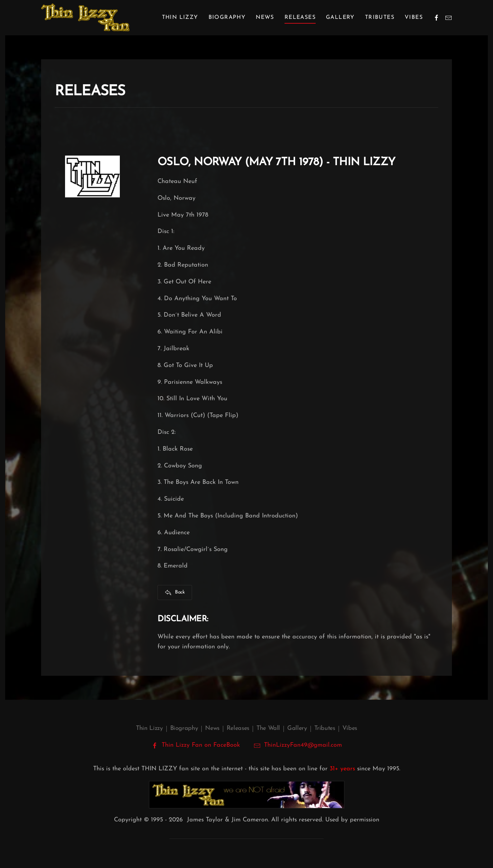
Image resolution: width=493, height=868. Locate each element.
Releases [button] (300, 17)
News (265, 17)
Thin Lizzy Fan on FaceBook (196, 745)
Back (175, 592)
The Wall (268, 728)
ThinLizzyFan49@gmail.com (303, 745)
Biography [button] (227, 17)
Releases (238, 728)
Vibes (414, 17)
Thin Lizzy (149, 728)
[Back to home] (85, 18)
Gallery (340, 17)
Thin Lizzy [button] (180, 17)
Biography (184, 728)
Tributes (380, 17)
